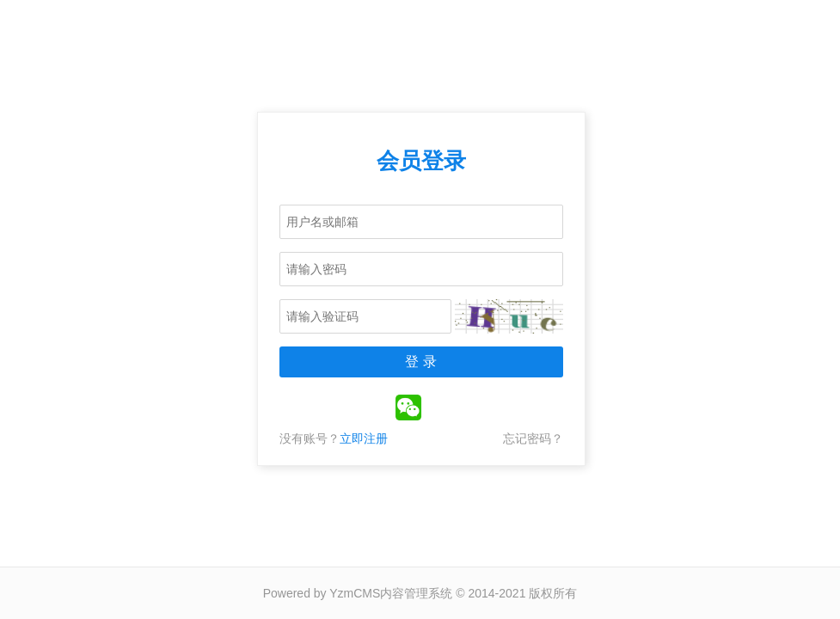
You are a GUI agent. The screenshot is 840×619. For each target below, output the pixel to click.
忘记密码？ (533, 438)
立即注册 (364, 438)
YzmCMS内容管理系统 (391, 593)
